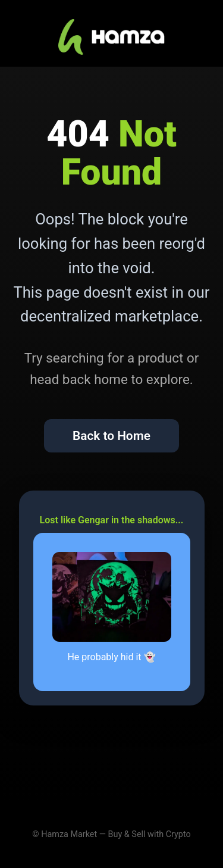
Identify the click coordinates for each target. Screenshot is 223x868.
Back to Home (111, 436)
